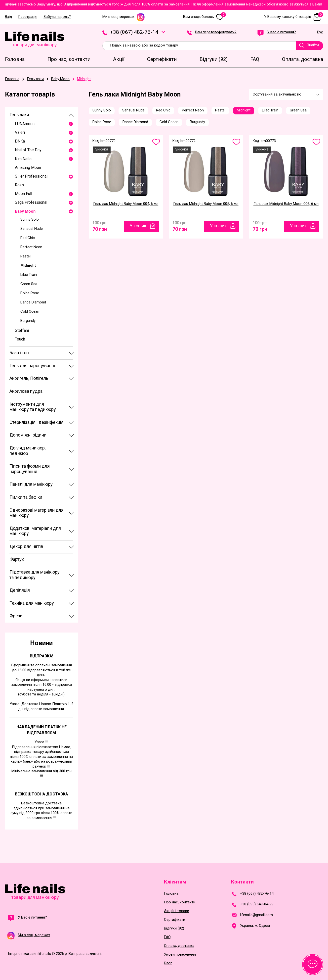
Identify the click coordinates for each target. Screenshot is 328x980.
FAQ (167, 937)
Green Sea (29, 284)
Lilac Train (29, 275)
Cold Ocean (30, 311)
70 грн (100, 228)
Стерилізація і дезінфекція (37, 422)
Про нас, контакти (180, 902)
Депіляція (20, 590)
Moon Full (23, 194)
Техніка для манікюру (32, 603)
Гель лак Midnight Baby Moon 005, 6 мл (206, 204)
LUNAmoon (25, 124)
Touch (20, 339)
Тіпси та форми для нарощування (30, 469)
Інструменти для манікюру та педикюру (33, 407)
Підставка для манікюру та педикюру (35, 575)
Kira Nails (23, 159)
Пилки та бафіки (26, 497)
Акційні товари (177, 911)
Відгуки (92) (174, 928)
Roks (19, 185)
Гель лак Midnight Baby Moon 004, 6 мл (126, 204)
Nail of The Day (28, 150)
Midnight (28, 265)
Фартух (17, 559)
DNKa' (20, 141)
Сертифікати (175, 920)
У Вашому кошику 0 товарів (294, 17)
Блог (168, 963)
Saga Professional (31, 202)
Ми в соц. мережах (124, 17)
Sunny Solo (30, 219)
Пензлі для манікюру (31, 484)
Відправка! (41, 656)
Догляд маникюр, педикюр (27, 451)
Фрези (16, 616)
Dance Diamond (33, 302)
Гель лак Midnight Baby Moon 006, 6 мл (286, 204)
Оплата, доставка (179, 946)
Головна (171, 894)
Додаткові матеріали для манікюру (35, 531)
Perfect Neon (31, 247)
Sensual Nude (32, 229)
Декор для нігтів (26, 546)
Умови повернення (180, 955)
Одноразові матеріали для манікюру (37, 513)
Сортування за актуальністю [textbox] (277, 94)
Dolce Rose (30, 293)
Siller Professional (31, 176)
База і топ (19, 353)
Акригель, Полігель (29, 378)
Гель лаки (19, 115)
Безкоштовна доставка (41, 794)
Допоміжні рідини (28, 435)
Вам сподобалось (205, 17)
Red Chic (28, 238)
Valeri (20, 132)
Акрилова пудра (26, 391)
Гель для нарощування (33, 366)
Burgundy (28, 321)
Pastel (25, 256)
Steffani (22, 330)
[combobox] (286, 95)
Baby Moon (25, 211)
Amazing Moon (28, 168)
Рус (320, 32)
